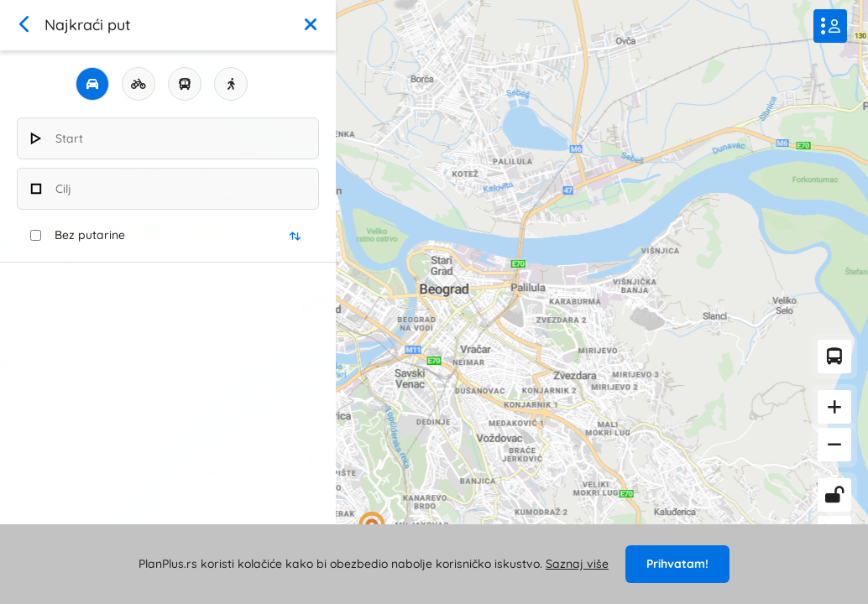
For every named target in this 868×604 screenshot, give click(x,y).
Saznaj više (577, 564)
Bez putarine (90, 235)
